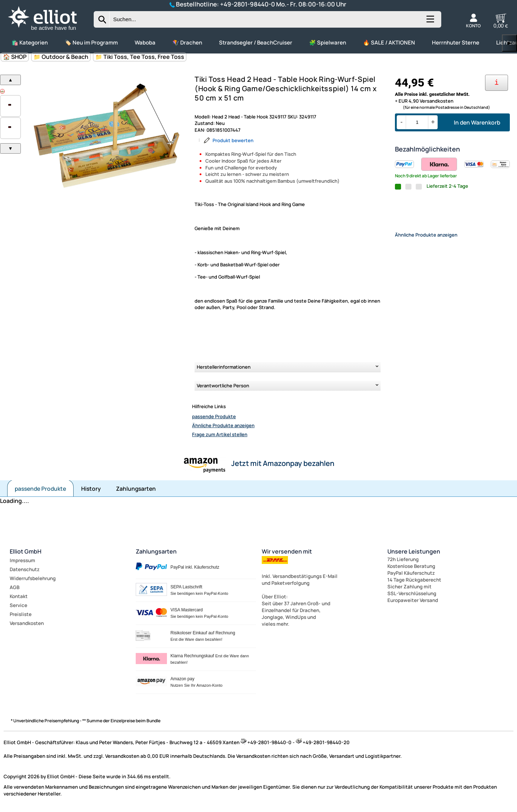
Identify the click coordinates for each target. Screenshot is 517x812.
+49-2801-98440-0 (248, 4)
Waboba (145, 43)
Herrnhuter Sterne (456, 43)
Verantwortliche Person (223, 386)
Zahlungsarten (136, 489)
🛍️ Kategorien (30, 43)
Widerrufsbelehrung (33, 578)
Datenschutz (25, 569)
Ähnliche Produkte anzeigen (223, 425)
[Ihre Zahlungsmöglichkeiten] (497, 83)
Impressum (22, 560)
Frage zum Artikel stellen (220, 434)
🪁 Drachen (187, 43)
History (91, 489)
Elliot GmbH (25, 551)
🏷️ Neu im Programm (91, 43)
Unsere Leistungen (414, 551)
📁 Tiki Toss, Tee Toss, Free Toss (140, 57)
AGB (15, 587)
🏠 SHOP (15, 57)
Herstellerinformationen (224, 367)
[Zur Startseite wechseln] (48, 31)
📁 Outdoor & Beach (61, 57)
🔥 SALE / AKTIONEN (389, 43)
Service (18, 605)
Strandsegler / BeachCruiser (256, 43)
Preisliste (21, 614)
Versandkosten (27, 623)
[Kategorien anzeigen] (430, 22)
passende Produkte (214, 416)
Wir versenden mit (287, 551)
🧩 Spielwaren (328, 43)
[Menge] (417, 122)
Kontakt (19, 596)
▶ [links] (509, 43)
